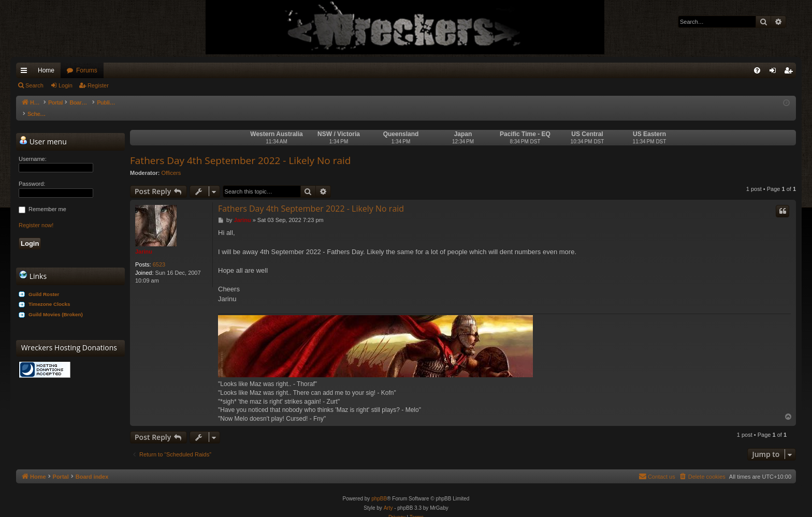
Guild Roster (44, 284)
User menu (43, 131)
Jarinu (144, 241)
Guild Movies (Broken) (56, 304)
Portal (61, 102)
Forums (87, 70)
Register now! (36, 215)
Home (46, 70)
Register (98, 85)
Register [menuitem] (791, 72)
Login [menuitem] (775, 72)
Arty (388, 498)
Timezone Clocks (49, 294)
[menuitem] (757, 70)
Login (66, 85)
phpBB (379, 488)
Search (34, 85)
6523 (159, 254)
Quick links (26, 72)
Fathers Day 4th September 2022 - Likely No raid (240, 150)
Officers (171, 163)
